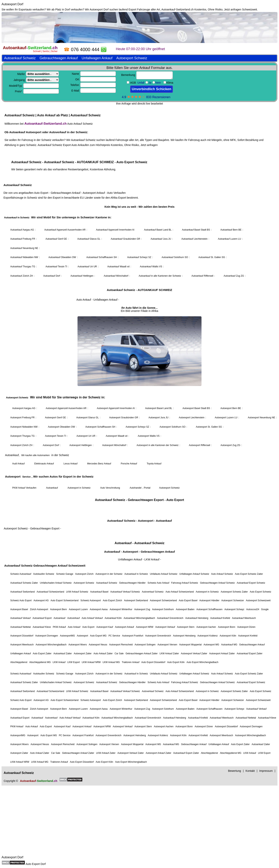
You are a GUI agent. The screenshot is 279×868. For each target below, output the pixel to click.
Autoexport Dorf (12, 4)
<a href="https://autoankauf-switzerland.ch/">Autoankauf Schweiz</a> (139, 433)
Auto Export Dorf (36, 864)
